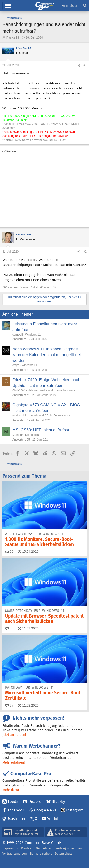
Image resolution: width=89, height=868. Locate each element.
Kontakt (27, 848)
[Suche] (85, 6)
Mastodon (16, 819)
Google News (45, 810)
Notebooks (32, 435)
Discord (35, 802)
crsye (16, 365)
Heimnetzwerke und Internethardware (52, 390)
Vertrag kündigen (15, 854)
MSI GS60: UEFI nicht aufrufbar (41, 430)
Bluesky (58, 802)
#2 (85, 252)
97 (9, 705)
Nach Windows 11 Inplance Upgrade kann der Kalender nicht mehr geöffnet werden (47, 355)
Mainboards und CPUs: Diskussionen (47, 416)
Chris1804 (19, 390)
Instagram (75, 810)
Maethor (18, 435)
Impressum (10, 848)
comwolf (18, 335)
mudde (17, 416)
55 (9, 628)
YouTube (54, 819)
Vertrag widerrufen (69, 848)
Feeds (13, 802)
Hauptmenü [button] (8, 6)
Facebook (16, 810)
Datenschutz (64, 854)
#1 (85, 65)
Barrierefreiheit (41, 854)
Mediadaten (44, 848)
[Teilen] (79, 65)
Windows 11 (33, 335)
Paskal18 (13, 38)
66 (9, 551)
